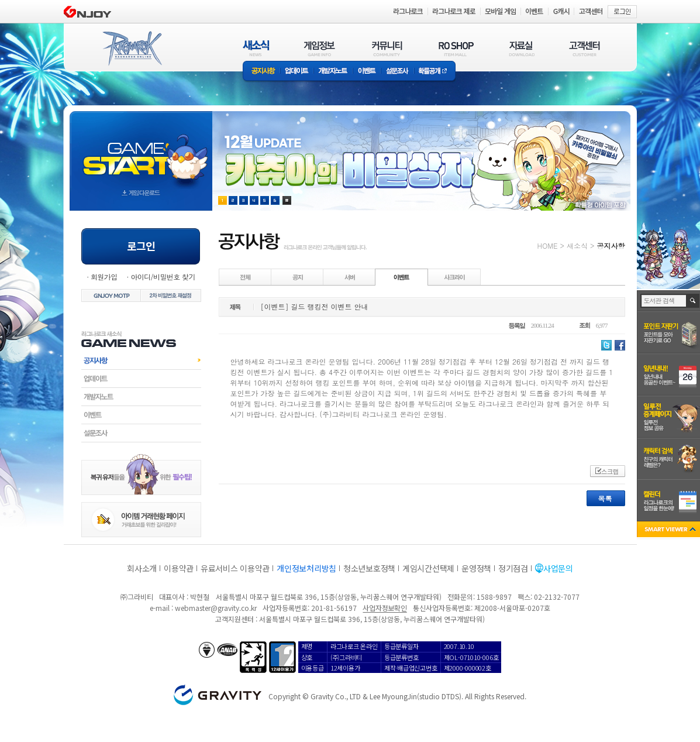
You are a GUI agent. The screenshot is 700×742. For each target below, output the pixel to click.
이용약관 (179, 568)
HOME (548, 245)
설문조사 (397, 72)
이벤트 (367, 72)
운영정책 (476, 568)
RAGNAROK (132, 49)
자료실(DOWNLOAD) (521, 48)
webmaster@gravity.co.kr (216, 608)
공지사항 (261, 72)
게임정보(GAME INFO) (320, 48)
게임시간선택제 (428, 568)
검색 (693, 301)
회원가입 (104, 276)
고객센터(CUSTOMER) (585, 48)
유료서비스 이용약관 (235, 568)
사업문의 (558, 568)
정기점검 (513, 568)
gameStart (141, 150)
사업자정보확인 (385, 608)
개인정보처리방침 (306, 568)
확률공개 (435, 72)
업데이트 (297, 72)
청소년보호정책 (369, 568)
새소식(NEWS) (256, 48)
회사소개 (142, 568)
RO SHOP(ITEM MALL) (456, 48)
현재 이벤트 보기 (287, 200)
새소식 (577, 245)
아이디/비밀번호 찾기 (163, 276)
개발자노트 (333, 72)
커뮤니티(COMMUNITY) (387, 48)
